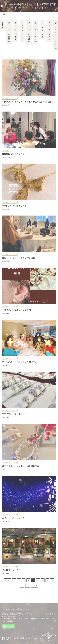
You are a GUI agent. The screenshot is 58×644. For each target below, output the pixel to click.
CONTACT (45, 6)
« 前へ (8, 580)
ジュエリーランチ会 (36, 32)
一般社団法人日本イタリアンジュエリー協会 (22, 6)
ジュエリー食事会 (49, 31)
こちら (10, 621)
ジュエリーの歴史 (16, 31)
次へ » (35, 586)
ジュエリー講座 (42, 30)
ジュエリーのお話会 (9, 32)
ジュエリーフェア (22, 31)
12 (28, 586)
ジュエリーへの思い (29, 32)
